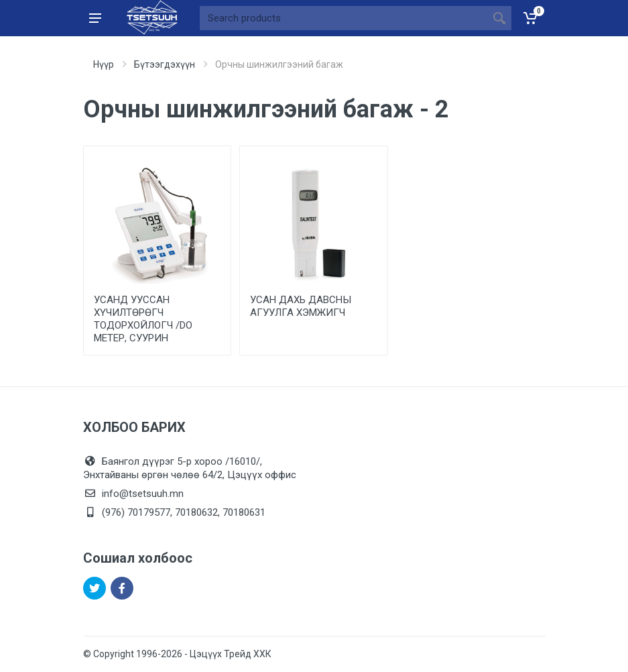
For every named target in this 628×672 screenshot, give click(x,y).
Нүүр (104, 64)
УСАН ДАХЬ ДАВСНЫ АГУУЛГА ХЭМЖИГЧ (301, 306)
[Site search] (343, 18)
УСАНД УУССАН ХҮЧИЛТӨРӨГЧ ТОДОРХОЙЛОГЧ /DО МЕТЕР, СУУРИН (143, 319)
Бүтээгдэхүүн (165, 64)
